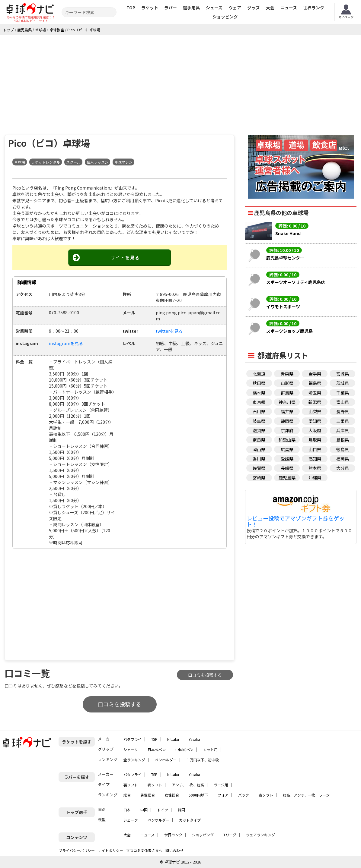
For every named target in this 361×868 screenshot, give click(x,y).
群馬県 (287, 393)
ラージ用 (221, 785)
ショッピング (225, 17)
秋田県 (259, 383)
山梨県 (315, 411)
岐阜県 (259, 421)
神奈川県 (287, 402)
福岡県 (343, 459)
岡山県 (259, 449)
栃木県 (259, 393)
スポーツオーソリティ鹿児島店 (296, 282)
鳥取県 (315, 440)
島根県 (343, 440)
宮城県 (343, 374)
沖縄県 (315, 478)
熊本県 (315, 468)
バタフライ (133, 739)
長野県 (343, 411)
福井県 (287, 411)
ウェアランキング (260, 835)
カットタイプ (190, 820)
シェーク (131, 749)
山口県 (315, 449)
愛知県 (315, 421)
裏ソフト (131, 785)
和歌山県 (287, 440)
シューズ (214, 8)
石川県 (259, 411)
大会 (270, 8)
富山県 (343, 402)
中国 (144, 810)
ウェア (235, 8)
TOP (131, 8)
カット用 (210, 749)
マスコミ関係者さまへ (144, 850)
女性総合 (172, 795)
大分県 (343, 468)
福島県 (315, 383)
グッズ (254, 8)
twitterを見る (169, 331)
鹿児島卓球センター (285, 258)
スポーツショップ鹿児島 (289, 331)
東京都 (259, 402)
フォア (223, 795)
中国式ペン (184, 749)
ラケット (150, 8)
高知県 (315, 459)
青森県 (287, 374)
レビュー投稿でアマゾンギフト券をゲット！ (296, 521)
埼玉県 (315, 393)
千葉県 (343, 393)
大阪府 (315, 430)
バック (244, 795)
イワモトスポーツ (283, 307)
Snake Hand (288, 233)
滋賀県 (259, 430)
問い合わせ (174, 850)
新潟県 (315, 402)
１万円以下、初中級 (203, 760)
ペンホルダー (166, 760)
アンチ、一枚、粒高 (188, 785)
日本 (127, 810)
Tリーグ (230, 835)
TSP (154, 739)
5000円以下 (198, 795)
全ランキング (134, 760)
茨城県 (343, 383)
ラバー (171, 8)
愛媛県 (287, 459)
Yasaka (194, 739)
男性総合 (148, 795)
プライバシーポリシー (77, 850)
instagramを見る (66, 343)
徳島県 (343, 449)
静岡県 (287, 421)
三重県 (343, 421)
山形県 (287, 383)
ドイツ (163, 810)
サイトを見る (125, 257)
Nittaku (173, 739)
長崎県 (287, 468)
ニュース (289, 8)
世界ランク (314, 8)
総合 (127, 795)
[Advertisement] (180, 80)
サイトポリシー (110, 850)
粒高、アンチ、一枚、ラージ (306, 795)
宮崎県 (259, 478)
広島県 (287, 449)
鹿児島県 (287, 478)
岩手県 (315, 374)
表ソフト (155, 785)
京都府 (287, 430)
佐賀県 (259, 468)
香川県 (259, 459)
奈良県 (259, 440)
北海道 (259, 374)
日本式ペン (157, 749)
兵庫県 (343, 430)
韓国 (181, 810)
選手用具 (191, 8)
